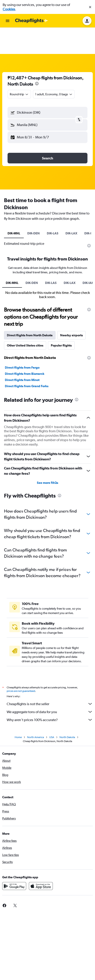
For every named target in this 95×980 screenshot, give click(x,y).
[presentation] (37, 57)
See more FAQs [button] (47, 456)
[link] (15, 879)
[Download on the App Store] (41, 860)
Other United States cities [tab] (25, 319)
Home (18, 711)
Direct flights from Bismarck (25, 347)
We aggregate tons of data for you (50, 685)
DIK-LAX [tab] (71, 207)
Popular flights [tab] (61, 319)
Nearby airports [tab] (71, 309)
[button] (90, 7)
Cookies (9, 9)
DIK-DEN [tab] (34, 207)
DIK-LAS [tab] (53, 207)
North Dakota (67, 711)
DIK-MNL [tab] (14, 207)
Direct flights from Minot (22, 354)
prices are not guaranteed (21, 665)
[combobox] (19, 68)
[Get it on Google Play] (14, 860)
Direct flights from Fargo (22, 341)
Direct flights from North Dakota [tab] (30, 309)
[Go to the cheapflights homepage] (32, 21)
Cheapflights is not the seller (50, 678)
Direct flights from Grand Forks (27, 360)
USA (52, 711)
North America (36, 711)
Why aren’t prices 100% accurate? (50, 693)
